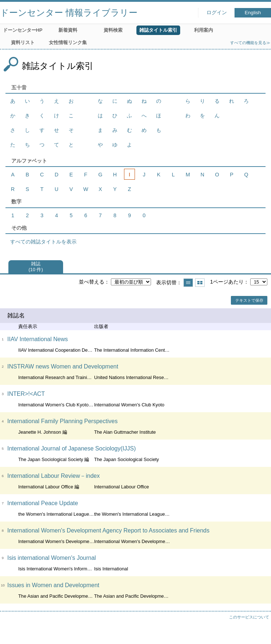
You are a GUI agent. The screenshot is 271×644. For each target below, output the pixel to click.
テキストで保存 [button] (249, 300)
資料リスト (23, 42)
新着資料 (68, 30)
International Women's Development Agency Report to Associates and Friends (108, 530)
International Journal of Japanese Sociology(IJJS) (71, 448)
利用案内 (204, 30)
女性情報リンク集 (68, 42)
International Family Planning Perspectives (62, 421)
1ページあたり (227, 282)
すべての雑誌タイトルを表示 (43, 242)
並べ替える (92, 282)
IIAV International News (38, 339)
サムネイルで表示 (200, 283)
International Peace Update (43, 503)
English (253, 13)
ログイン (217, 13)
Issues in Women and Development (53, 585)
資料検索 (113, 30)
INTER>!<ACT (26, 394)
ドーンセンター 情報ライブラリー (69, 13)
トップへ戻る (258, 631)
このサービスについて (249, 617)
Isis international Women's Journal (52, 558)
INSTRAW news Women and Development (63, 366)
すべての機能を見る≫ (250, 43)
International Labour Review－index (53, 476)
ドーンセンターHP (23, 30)
